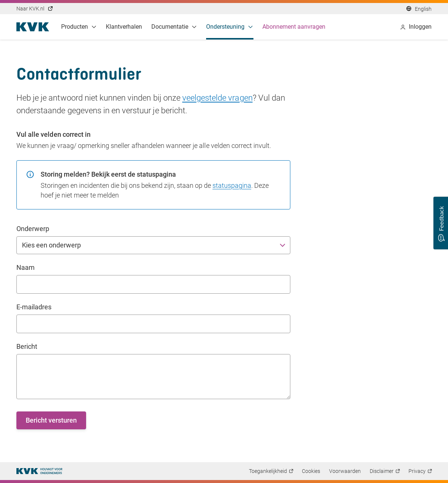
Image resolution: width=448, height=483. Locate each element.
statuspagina (232, 185)
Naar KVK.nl (35, 9)
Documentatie (174, 27)
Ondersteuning (230, 27)
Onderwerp (33, 229)
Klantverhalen (124, 27)
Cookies (311, 471)
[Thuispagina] (39, 471)
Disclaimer (382, 471)
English (423, 9)
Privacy (417, 471)
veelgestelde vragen (217, 98)
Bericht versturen (51, 420)
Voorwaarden (345, 471)
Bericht (27, 346)
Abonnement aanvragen (294, 27)
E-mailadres (34, 307)
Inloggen (416, 27)
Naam (26, 267)
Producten (79, 27)
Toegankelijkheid (268, 471)
